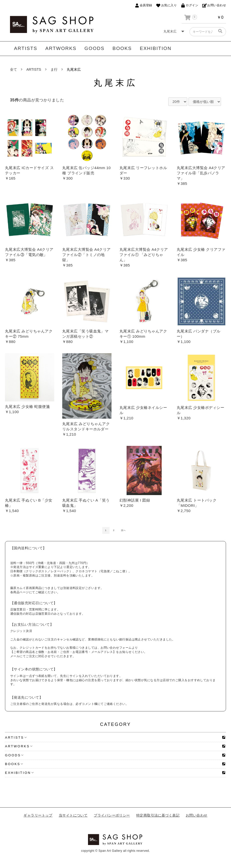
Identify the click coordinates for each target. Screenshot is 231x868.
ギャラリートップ (38, 815)
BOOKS (122, 48)
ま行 (54, 69)
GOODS (94, 48)
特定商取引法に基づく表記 (158, 815)
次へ (123, 530)
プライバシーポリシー (112, 815)
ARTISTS (26, 48)
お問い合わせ (197, 815)
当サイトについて (73, 815)
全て (13, 69)
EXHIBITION (156, 48)
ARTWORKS (61, 48)
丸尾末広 (74, 69)
